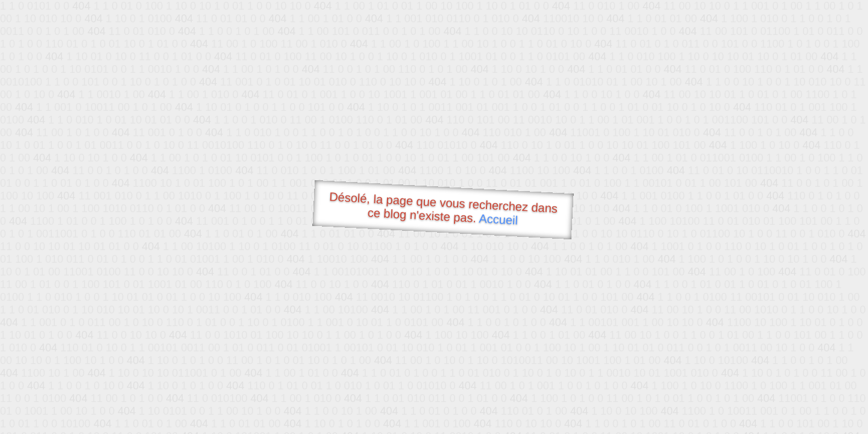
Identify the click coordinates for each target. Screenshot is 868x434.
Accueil (498, 219)
